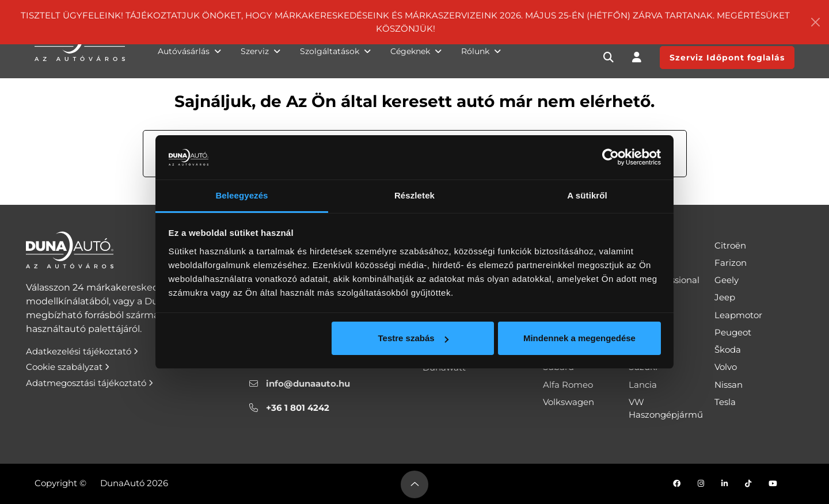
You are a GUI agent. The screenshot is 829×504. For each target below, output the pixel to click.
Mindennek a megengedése (579, 338)
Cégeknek (416, 51)
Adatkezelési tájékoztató (82, 351)
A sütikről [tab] (587, 195)
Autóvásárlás (189, 51)
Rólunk (481, 51)
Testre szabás (413, 338)
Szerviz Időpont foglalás (727, 58)
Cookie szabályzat (68, 367)
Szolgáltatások (335, 51)
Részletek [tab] (414, 195)
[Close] (815, 22)
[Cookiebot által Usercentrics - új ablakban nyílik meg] (611, 158)
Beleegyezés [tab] (242, 195)
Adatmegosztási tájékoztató (90, 383)
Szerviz (261, 51)
